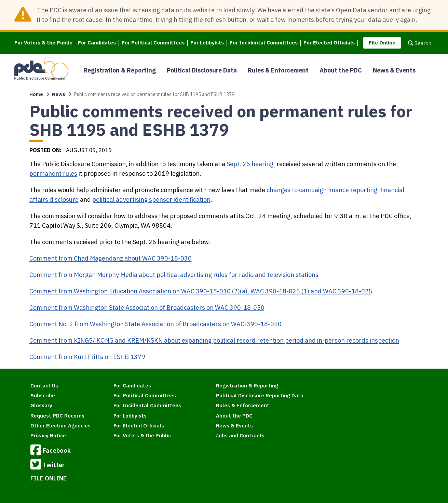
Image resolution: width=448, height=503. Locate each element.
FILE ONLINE (49, 478)
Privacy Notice (48, 435)
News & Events (394, 70)
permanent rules (53, 174)
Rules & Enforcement (278, 70)
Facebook (51, 451)
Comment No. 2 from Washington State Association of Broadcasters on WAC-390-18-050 (155, 324)
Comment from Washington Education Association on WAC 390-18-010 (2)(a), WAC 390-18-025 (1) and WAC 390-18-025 (201, 291)
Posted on (45, 150)
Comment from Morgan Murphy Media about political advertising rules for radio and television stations (174, 275)
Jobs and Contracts (240, 435)
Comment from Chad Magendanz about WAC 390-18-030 (111, 258)
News (59, 94)
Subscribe (43, 395)
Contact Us (44, 386)
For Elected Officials (329, 43)
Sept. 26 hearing (250, 164)
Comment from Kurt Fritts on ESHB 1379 (87, 357)
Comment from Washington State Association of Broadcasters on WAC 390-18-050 (147, 308)
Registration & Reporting (120, 70)
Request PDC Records (57, 416)
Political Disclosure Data (202, 70)
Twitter (47, 465)
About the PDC (341, 70)
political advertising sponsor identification (151, 200)
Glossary (41, 405)
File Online (382, 43)
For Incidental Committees (264, 43)
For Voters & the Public (43, 43)
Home (36, 94)
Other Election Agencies (60, 426)
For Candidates (97, 43)
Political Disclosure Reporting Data (260, 395)
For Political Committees (153, 43)
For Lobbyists (207, 43)
